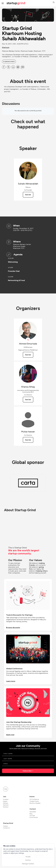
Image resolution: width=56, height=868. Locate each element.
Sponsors (6, 805)
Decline (28, 860)
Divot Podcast (34, 817)
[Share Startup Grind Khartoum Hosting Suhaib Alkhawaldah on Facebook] (4, 67)
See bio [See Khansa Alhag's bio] (28, 400)
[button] (54, 3)
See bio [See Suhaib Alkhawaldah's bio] (28, 195)
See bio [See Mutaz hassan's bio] (28, 440)
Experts (5, 801)
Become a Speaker (35, 803)
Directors (6, 807)
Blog (31, 814)
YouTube (32, 816)
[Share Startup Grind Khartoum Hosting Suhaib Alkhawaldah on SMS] (23, 67)
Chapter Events (34, 801)
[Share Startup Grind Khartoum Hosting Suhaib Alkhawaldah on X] (8, 67)
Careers (5, 826)
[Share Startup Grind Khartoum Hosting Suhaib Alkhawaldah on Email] (18, 67)
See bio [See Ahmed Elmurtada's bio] (28, 355)
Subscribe (27, 771)
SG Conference (34, 799)
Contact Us (6, 828)
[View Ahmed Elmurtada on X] (28, 340)
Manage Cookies (28, 864)
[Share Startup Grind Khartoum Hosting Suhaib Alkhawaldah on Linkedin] (13, 67)
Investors (6, 799)
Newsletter (33, 812)
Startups (6, 803)
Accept (28, 857)
